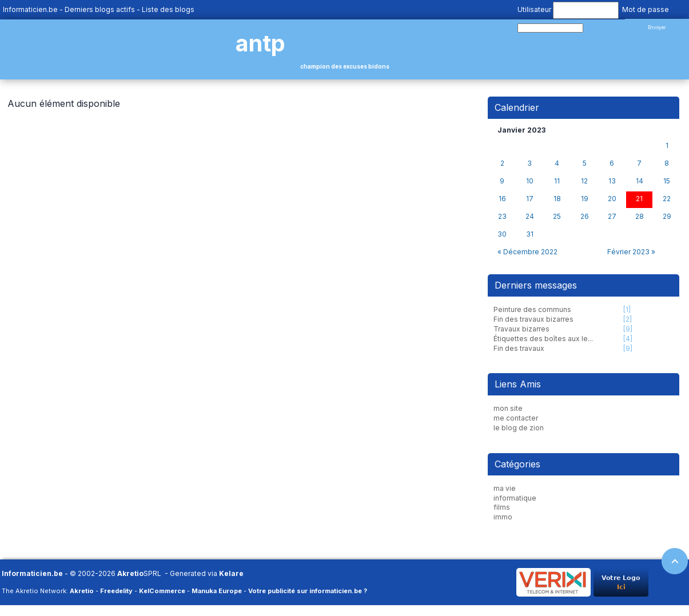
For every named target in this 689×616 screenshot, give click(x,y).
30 (502, 234)
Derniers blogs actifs (100, 9)
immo (503, 517)
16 (502, 199)
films (502, 507)
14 (640, 181)
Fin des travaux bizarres (533, 319)
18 (557, 199)
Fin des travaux (519, 348)
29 (667, 217)
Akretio (130, 573)
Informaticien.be (30, 9)
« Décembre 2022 (527, 252)
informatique (515, 498)
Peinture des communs (532, 309)
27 (612, 217)
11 (557, 181)
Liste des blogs (168, 9)
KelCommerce (162, 591)
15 (667, 181)
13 (612, 181)
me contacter (516, 418)
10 (530, 181)
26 (585, 217)
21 (639, 199)
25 (557, 217)
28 (640, 217)
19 (585, 199)
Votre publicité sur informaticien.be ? (308, 591)
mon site (508, 408)
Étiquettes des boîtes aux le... (543, 339)
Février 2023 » (631, 252)
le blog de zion (519, 428)
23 (502, 217)
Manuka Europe (217, 591)
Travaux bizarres (521, 329)
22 (667, 199)
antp (260, 43)
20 (612, 199)
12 (584, 181)
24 (530, 217)
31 (530, 234)
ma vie (505, 488)
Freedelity (116, 591)
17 (530, 199)
